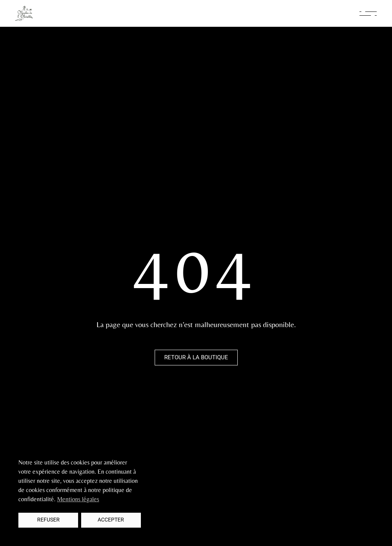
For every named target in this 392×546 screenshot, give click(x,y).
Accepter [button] (111, 520)
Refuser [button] (48, 520)
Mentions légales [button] (78, 499)
